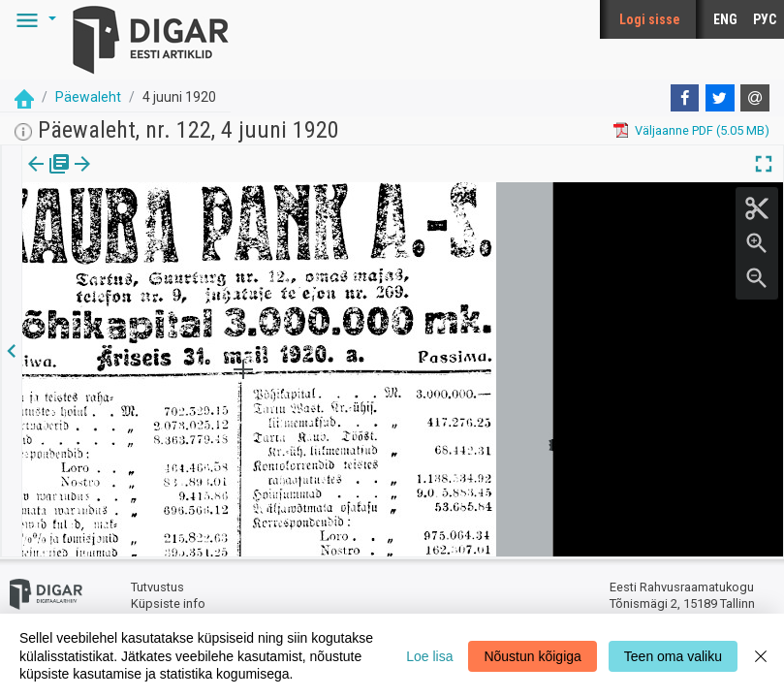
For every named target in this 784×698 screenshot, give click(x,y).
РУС (765, 19)
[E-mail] (755, 98)
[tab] (49, 178)
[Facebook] (685, 98)
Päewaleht (88, 97)
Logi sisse (650, 19)
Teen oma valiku (673, 656)
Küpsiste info (168, 603)
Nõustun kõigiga (532, 656)
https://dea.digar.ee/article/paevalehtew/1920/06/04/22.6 (186, 231)
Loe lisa (429, 656)
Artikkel (136, 177)
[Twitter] (720, 98)
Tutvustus (157, 587)
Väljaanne (49, 177)
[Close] (761, 656)
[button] (33, 19)
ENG (725, 19)
